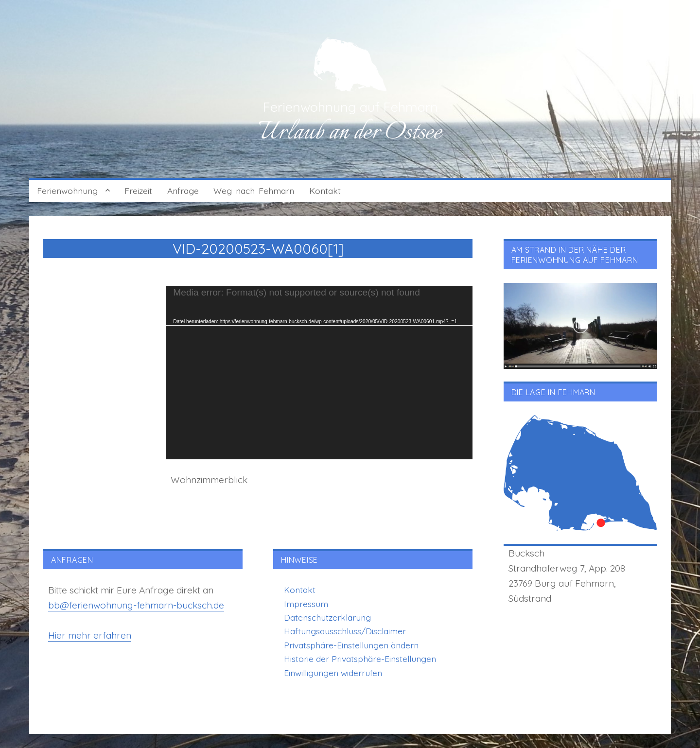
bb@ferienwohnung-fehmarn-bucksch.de (136, 605)
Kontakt (325, 191)
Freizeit (138, 191)
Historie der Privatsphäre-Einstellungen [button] (360, 659)
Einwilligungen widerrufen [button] (333, 673)
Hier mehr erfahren (90, 635)
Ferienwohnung (67, 191)
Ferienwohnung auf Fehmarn (350, 107)
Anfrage (183, 191)
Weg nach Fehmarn (254, 191)
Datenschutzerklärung (327, 617)
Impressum (306, 604)
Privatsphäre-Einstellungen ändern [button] (351, 645)
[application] (319, 373)
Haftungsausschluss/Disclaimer (345, 631)
